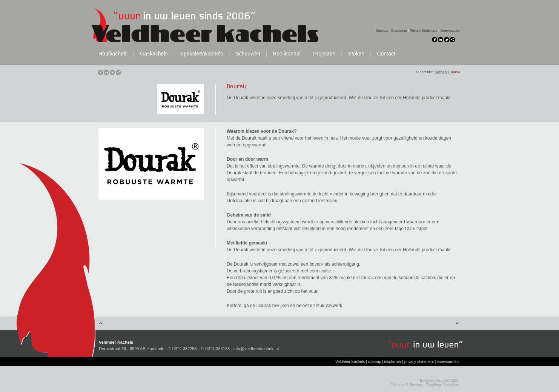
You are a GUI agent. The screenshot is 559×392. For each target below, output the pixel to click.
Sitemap (382, 31)
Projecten (324, 54)
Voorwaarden (450, 31)
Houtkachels (113, 54)
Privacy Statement (424, 31)
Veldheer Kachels (350, 362)
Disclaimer (399, 31)
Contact (386, 54)
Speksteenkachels (202, 54)
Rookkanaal (287, 54)
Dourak (455, 72)
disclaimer (392, 362)
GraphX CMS (448, 381)
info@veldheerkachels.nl (256, 349)
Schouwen (248, 54)
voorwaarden (448, 362)
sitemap (374, 362)
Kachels (441, 72)
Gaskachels (154, 54)
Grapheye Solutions (442, 385)
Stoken (356, 54)
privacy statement (419, 362)
